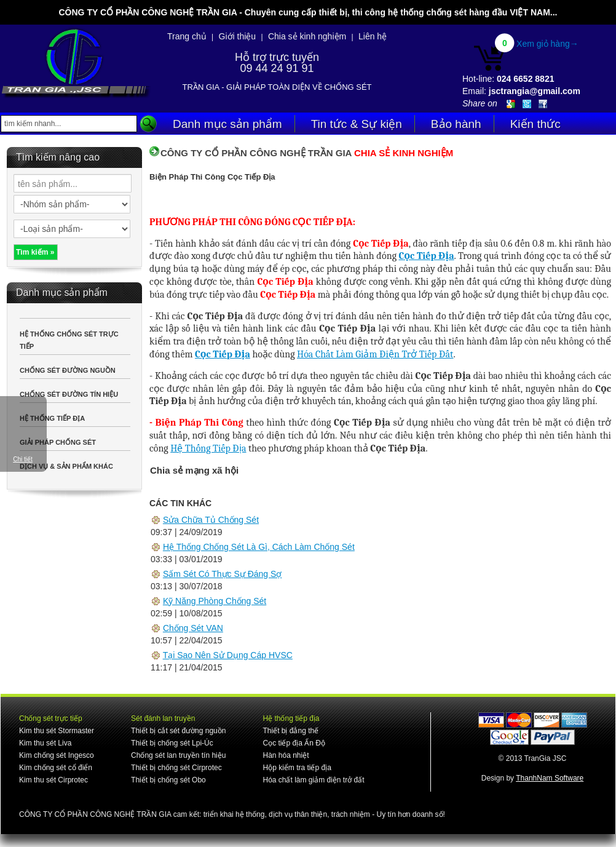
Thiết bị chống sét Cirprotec (176, 768)
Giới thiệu (238, 36)
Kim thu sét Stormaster (57, 731)
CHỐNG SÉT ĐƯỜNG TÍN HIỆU (69, 394)
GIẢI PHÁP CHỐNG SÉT (58, 442)
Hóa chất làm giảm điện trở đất (313, 780)
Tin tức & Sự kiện (357, 124)
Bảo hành (456, 124)
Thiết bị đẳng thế (290, 731)
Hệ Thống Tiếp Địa (208, 448)
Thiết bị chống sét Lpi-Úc (172, 743)
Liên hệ (373, 36)
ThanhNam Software (550, 778)
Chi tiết (23, 459)
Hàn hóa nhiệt (286, 755)
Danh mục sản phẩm (227, 124)
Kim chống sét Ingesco (57, 755)
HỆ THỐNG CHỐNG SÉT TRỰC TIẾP (69, 340)
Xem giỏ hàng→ (547, 44)
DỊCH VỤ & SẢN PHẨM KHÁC (66, 466)
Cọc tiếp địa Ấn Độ (294, 743)
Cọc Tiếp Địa (427, 256)
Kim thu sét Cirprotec (53, 780)
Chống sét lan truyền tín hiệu (178, 755)
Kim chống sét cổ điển (56, 768)
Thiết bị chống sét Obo (168, 780)
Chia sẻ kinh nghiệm (307, 36)
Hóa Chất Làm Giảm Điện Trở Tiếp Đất (375, 354)
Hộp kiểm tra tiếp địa (297, 768)
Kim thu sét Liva (45, 743)
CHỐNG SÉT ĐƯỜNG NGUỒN (68, 370)
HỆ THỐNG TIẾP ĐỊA (52, 418)
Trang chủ (187, 36)
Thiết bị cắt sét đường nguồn (178, 731)
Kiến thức (535, 124)
